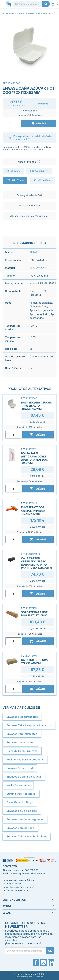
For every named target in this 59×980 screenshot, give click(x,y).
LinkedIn (51, 962)
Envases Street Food (20, 768)
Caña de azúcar (38, 268)
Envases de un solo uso (22, 811)
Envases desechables (20, 742)
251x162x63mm (42, 180)
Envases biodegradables (22, 717)
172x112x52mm (15, 180)
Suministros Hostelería (21, 794)
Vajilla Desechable (18, 785)
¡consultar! (43, 216)
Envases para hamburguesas (25, 819)
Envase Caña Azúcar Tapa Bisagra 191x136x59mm (36, 406)
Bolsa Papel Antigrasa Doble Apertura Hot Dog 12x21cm (35, 458)
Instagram (43, 962)
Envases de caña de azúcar (24, 777)
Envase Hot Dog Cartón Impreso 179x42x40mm (33, 510)
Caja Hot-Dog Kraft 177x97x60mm (36, 662)
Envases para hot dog (20, 828)
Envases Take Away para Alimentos (29, 725)
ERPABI (34, 252)
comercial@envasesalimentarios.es (28, 873)
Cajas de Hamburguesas (22, 751)
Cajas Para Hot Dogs (20, 802)
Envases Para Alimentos (22, 734)
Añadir (39, 123)
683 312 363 (32, 870)
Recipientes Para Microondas (25, 759)
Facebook (36, 962)
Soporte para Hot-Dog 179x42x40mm (35, 614)
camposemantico (36, 977)
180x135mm (13, 171)
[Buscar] (31, 4)
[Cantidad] (11, 124)
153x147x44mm (39, 171)
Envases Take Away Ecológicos (27, 836)
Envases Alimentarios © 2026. (30, 974)
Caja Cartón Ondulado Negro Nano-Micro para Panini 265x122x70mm (37, 563)
